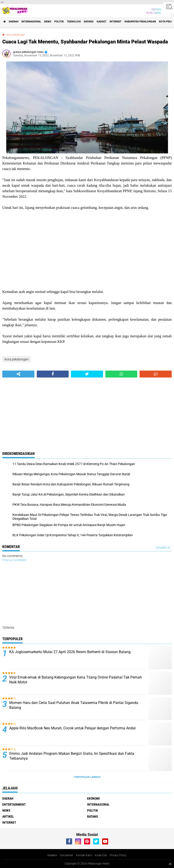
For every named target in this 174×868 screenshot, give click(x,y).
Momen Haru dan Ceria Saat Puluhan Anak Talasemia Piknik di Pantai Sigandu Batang (74, 705)
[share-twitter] (87, 374)
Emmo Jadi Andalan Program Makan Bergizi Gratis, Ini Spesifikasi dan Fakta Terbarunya (72, 756)
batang (89, 22)
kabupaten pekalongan (140, 22)
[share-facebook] (53, 374)
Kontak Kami (84, 855)
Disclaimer (67, 855)
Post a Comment (14, 560)
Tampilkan (163, 548)
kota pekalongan (16, 35)
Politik (59, 22)
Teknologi (74, 22)
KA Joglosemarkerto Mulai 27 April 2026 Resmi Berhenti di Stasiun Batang (70, 652)
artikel (8, 816)
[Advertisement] (87, 250)
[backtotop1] (170, 864)
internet (116, 22)
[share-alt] (18, 374)
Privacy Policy (118, 855)
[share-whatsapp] (121, 374)
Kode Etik (101, 855)
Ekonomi (93, 798)
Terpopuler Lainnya (87, 777)
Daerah (14, 22)
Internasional (31, 22)
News (48, 22)
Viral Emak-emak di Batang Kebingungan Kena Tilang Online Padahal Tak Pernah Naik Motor (76, 680)
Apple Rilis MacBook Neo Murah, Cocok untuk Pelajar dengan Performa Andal (72, 728)
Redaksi (52, 855)
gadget (102, 22)
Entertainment (14, 804)
